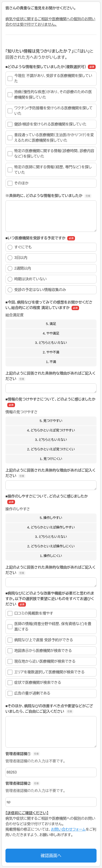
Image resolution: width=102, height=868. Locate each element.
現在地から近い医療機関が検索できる (41, 661)
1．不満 (51, 362)
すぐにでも (20, 247)
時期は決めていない (27, 279)
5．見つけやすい (51, 421)
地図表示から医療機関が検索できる (40, 651)
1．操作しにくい (51, 556)
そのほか (18, 183)
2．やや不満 (51, 352)
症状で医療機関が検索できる (34, 683)
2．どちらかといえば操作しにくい (51, 546)
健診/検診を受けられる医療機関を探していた (47, 124)
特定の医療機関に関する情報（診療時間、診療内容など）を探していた (51, 154)
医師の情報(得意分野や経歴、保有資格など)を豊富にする (49, 627)
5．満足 (51, 324)
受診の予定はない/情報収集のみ (37, 290)
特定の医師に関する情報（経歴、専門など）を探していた (50, 170)
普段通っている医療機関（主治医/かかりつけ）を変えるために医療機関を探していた (51, 138)
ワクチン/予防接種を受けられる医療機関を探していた (50, 111)
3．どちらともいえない (51, 343)
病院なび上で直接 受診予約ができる (40, 640)
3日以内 (17, 258)
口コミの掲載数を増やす (30, 613)
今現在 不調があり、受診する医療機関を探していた (50, 78)
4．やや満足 (51, 333)
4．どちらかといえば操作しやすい (51, 527)
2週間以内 (19, 268)
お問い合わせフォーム (68, 829)
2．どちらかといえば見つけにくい (51, 449)
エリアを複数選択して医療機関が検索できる (46, 672)
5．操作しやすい (51, 518)
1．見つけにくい (51, 459)
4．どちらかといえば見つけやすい (51, 430)
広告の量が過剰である (29, 693)
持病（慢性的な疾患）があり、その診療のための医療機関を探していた (50, 95)
